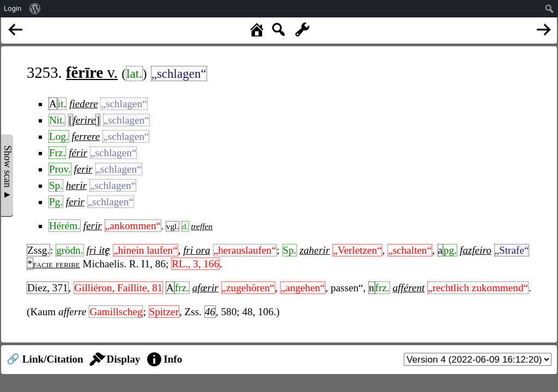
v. (92, 72)
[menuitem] (35, 9)
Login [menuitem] (13, 8)
